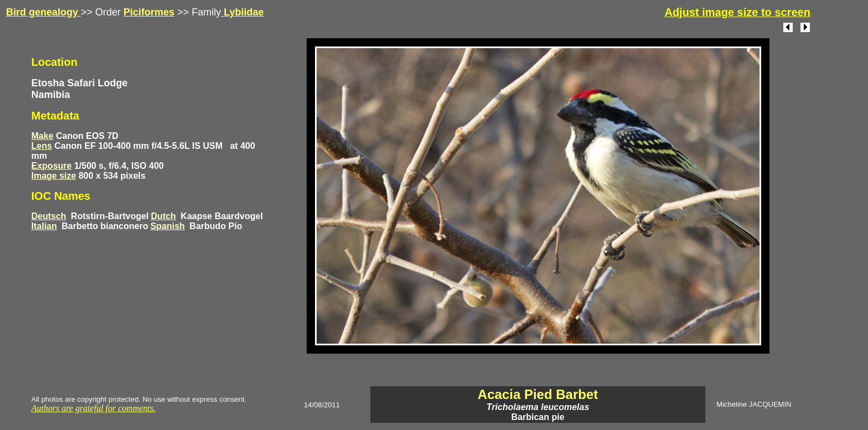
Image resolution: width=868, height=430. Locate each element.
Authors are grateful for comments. (94, 408)
